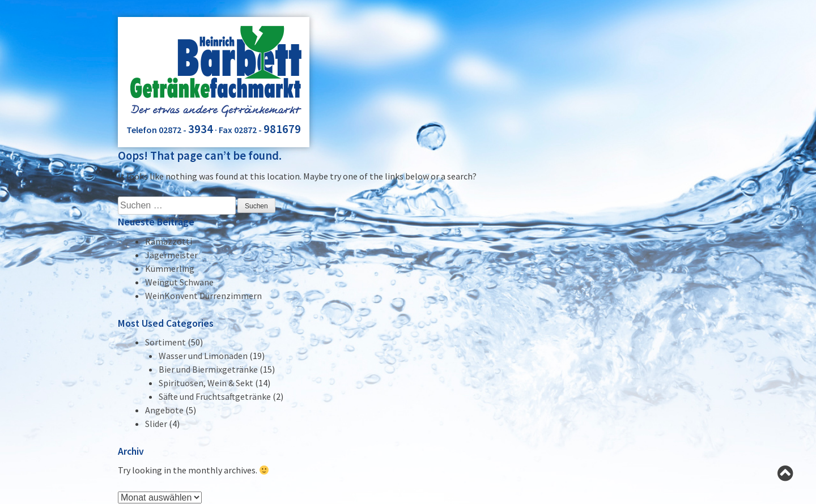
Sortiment (165, 342)
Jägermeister (171, 255)
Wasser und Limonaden (203, 356)
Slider (156, 424)
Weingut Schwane (179, 282)
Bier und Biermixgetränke (208, 369)
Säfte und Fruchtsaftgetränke (215, 396)
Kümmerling (170, 268)
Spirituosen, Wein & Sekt (206, 383)
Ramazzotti (169, 241)
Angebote (164, 410)
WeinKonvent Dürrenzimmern (203, 296)
